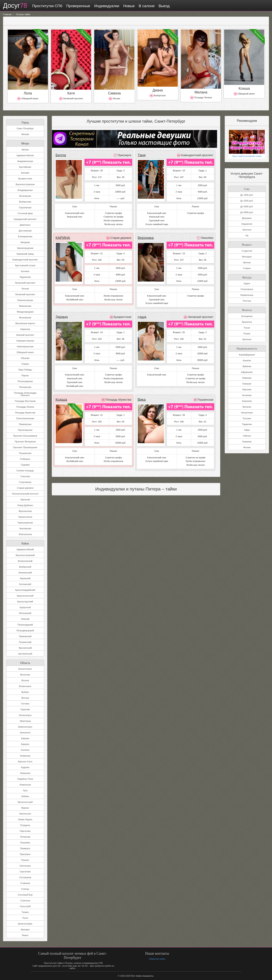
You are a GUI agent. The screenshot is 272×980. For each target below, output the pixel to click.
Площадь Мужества (25, 413)
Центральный (25, 654)
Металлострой (25, 802)
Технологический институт (25, 494)
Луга (25, 790)
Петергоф (25, 837)
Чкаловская (25, 528)
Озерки (25, 364)
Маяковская (25, 306)
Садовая (25, 465)
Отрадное (25, 825)
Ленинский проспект (25, 283)
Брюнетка (247, 322)
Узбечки (247, 435)
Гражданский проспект (25, 219)
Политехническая (25, 418)
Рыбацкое (25, 459)
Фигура (247, 277)
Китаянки (247, 395)
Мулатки (247, 406)
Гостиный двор (25, 213)
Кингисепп (25, 733)
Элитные (247, 230)
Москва (25, 134)
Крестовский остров (25, 265)
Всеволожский (25, 561)
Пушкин (25, 860)
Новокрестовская (25, 341)
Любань (25, 796)
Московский (25, 613)
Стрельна (25, 901)
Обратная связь (157, 959)
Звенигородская (25, 248)
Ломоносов (25, 785)
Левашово (25, 773)
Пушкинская (25, 453)
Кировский (25, 578)
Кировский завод (25, 254)
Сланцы (25, 889)
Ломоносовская (25, 300)
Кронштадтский (25, 602)
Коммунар (25, 756)
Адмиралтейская (25, 155)
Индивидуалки (106, 6)
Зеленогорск (25, 715)
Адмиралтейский (25, 549)
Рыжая (247, 333)
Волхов (25, 680)
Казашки (247, 383)
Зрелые (247, 262)
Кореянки (247, 401)
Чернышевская (25, 523)
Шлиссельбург (25, 924)
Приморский (25, 636)
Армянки (247, 366)
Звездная (25, 242)
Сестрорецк (25, 877)
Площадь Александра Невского (25, 394)
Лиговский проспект (25, 294)
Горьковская (25, 208)
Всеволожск (25, 686)
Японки (247, 447)
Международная (25, 312)
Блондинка (247, 316)
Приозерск (25, 854)
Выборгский (25, 567)
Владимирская (25, 190)
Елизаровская (25, 236)
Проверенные (78, 6)
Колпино (25, 750)
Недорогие (247, 224)
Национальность (247, 348)
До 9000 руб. (247, 212)
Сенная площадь (25, 471)
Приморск (25, 848)
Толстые (247, 301)
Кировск (25, 744)
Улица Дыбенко (25, 505)
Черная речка (25, 517)
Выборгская (25, 202)
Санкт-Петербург (25, 128)
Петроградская (25, 381)
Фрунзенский (25, 648)
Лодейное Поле (25, 779)
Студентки (247, 251)
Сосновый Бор (25, 895)
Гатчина (25, 704)
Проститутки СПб (47, 6)
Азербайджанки (247, 354)
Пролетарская (25, 430)
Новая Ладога (25, 819)
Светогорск (25, 866)
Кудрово (25, 767)
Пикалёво (25, 843)
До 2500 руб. (247, 201)
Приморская (25, 424)
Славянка (25, 883)
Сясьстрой (25, 906)
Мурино (25, 808)
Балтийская (25, 167)
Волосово (25, 675)
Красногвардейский (25, 590)
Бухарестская (25, 179)
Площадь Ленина (25, 407)
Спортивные (247, 289)
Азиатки (247, 360)
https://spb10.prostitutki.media (247, 156)
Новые (128, 6)
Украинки (247, 441)
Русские (247, 418)
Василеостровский (25, 555)
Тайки (247, 430)
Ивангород (25, 721)
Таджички (247, 424)
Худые (247, 283)
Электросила (25, 534)
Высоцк (25, 698)
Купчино (25, 271)
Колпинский (25, 584)
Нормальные (247, 295)
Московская (25, 318)
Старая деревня (25, 488)
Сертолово (25, 872)
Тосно (25, 918)
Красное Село (25, 762)
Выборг (25, 692)
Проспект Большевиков (25, 436)
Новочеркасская (25, 347)
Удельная (25, 499)
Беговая (25, 173)
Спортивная (25, 482)
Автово (25, 150)
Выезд (164, 6)
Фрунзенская (25, 511)
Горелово (25, 709)
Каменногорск (25, 727)
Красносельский (25, 596)
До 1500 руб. (247, 195)
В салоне (146, 6)
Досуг (15, 6)
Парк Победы (25, 370)
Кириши (25, 738)
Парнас (25, 375)
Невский (25, 619)
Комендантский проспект (25, 260)
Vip (247, 235)
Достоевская (25, 231)
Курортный (25, 607)
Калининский (25, 573)
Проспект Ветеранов (25, 442)
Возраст (247, 244)
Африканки (247, 372)
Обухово (25, 358)
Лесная (25, 289)
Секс (247, 188)
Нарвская (25, 329)
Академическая (25, 161)
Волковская (25, 196)
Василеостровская (25, 184)
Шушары (25, 929)
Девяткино (25, 225)
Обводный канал (25, 352)
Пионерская (25, 387)
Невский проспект (25, 335)
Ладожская (25, 277)
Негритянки (247, 412)
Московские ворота (25, 323)
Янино (25, 935)
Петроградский (25, 625)
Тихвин (25, 912)
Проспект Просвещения (25, 447)
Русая (247, 328)
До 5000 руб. (247, 207)
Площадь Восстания (25, 401)
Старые (247, 268)
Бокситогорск (25, 669)
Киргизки (247, 389)
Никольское (25, 814)
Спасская (25, 476)
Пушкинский (25, 642)
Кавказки (247, 377)
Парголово (25, 831)
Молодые (247, 256)
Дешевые (247, 218)
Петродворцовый (25, 630)
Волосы (247, 309)
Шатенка (247, 339)
